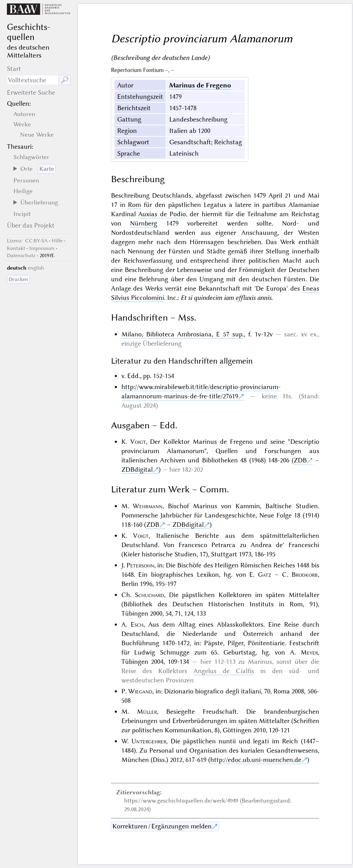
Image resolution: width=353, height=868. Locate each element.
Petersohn (140, 565)
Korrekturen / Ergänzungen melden (162, 826)
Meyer (309, 652)
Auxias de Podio (162, 214)
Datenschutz (21, 255)
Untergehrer (149, 741)
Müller (147, 712)
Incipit (22, 214)
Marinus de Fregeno (200, 85)
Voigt (138, 442)
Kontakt (16, 248)
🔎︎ (65, 80)
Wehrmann (148, 506)
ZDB (300, 460)
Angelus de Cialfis (224, 671)
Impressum (42, 248)
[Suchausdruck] (33, 80)
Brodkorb (305, 574)
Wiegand (140, 691)
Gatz (265, 574)
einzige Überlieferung (152, 343)
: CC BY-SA (27, 241)
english (36, 268)
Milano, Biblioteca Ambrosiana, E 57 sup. (183, 334)
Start (14, 69)
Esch (137, 624)
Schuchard (149, 595)
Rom (134, 205)
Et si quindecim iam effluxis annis (226, 298)
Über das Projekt (31, 225)
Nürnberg (144, 223)
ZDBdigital (137, 469)
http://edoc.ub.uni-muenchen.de (256, 760)
